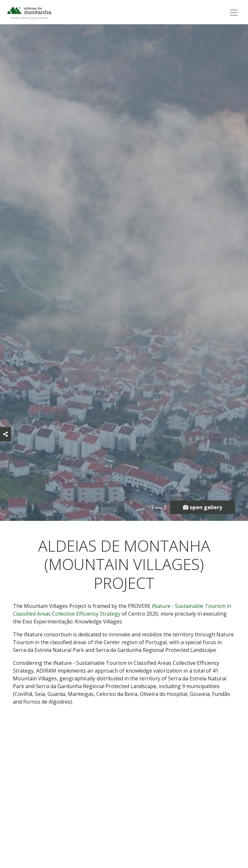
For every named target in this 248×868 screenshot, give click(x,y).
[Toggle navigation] (234, 13)
